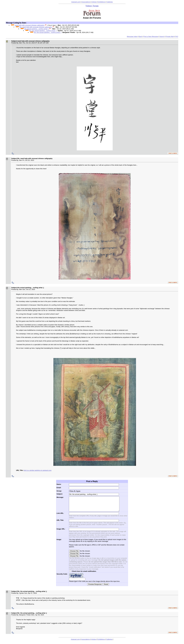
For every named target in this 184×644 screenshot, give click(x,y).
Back (140, 36)
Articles (94, 2)
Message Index (132, 36)
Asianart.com (76, 2)
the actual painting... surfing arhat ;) (37, 29)
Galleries (110, 2)
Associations (86, 2)
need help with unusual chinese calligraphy (30, 25)
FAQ (177, 36)
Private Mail (170, 36)
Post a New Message (151, 36)
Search (162, 36)
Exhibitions (102, 2)
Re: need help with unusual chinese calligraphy (36, 27)
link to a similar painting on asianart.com (38, 470)
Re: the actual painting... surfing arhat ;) (43, 31)
